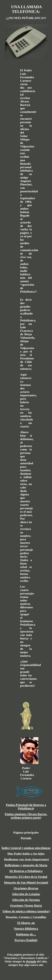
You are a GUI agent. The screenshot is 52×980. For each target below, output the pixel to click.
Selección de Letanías (26, 894)
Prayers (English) (26, 940)
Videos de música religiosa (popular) (26, 911)
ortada (32, 961)
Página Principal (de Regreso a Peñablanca (26, 807)
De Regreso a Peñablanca (26, 871)
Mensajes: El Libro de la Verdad (26, 877)
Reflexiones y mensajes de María (26, 865)
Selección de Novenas (26, 900)
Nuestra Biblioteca (26, 929)
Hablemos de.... (26, 934)
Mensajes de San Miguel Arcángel (26, 882)
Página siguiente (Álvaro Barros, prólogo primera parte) (26, 816)
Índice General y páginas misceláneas (26, 848)
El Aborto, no (26, 923)
